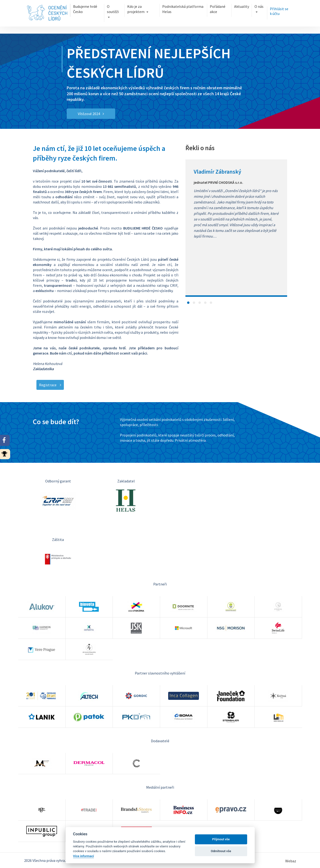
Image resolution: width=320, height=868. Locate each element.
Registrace (50, 385)
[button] (188, 303)
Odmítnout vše (221, 851)
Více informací (84, 856)
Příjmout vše (221, 839)
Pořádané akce (218, 9)
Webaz (291, 861)
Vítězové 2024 (91, 114)
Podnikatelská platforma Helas (183, 9)
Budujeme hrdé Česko (85, 9)
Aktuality (242, 6)
